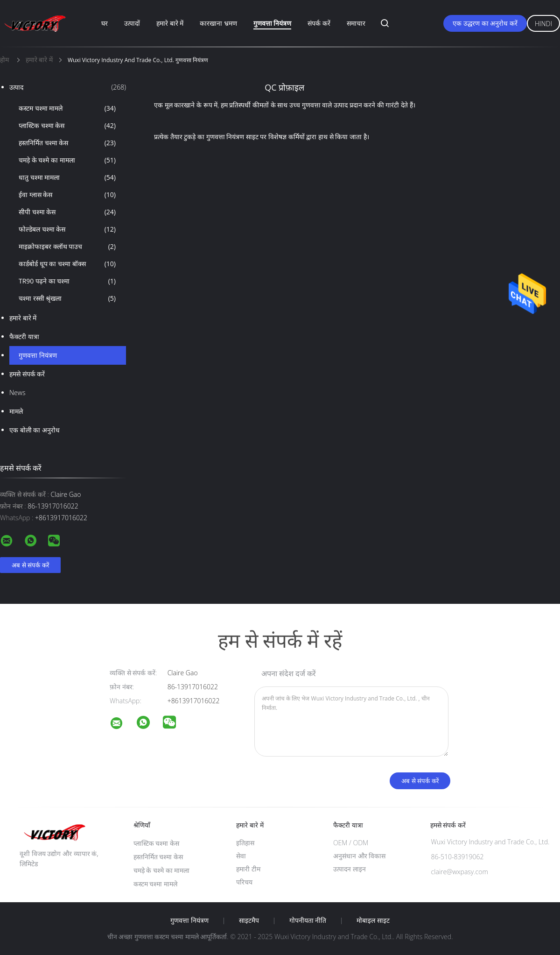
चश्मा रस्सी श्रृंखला (67, 298)
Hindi (543, 24)
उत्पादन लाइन (350, 869)
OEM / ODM (351, 843)
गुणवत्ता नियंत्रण (273, 23)
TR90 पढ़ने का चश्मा (67, 281)
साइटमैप (249, 920)
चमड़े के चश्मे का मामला (67, 160)
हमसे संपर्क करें (27, 374)
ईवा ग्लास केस (67, 195)
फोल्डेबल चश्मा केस (67, 229)
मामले (16, 411)
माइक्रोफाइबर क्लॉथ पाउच (67, 247)
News (17, 393)
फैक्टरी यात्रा (24, 336)
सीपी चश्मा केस (67, 212)
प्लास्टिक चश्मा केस (67, 126)
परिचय (244, 882)
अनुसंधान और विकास (359, 856)
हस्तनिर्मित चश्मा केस (67, 143)
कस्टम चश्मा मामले (67, 108)
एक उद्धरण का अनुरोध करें (485, 23)
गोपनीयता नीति (308, 920)
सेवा (241, 856)
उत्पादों (132, 23)
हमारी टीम (248, 869)
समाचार (356, 23)
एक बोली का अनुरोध (35, 430)
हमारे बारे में (170, 23)
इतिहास (245, 843)
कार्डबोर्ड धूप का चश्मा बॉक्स (67, 264)
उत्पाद (68, 87)
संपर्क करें (319, 23)
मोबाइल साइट (373, 920)
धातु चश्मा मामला (67, 177)
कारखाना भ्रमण (218, 23)
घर (105, 23)
